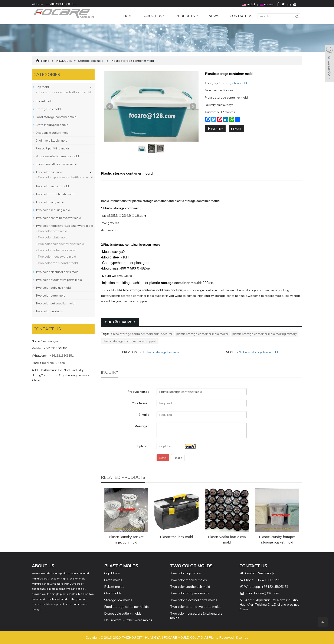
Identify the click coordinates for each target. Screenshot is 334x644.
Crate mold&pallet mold (52, 125)
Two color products (49, 311)
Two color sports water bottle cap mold (65, 177)
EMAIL (236, 129)
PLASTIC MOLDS (121, 566)
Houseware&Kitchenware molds (128, 620)
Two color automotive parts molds (196, 607)
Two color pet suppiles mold (55, 303)
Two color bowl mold (52, 231)
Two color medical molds (189, 580)
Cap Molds (112, 573)
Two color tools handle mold (58, 263)
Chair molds (113, 593)
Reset (178, 458)
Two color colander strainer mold (61, 244)
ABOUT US (155, 16)
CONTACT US (241, 16)
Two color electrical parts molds (194, 600)
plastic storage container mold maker (202, 334)
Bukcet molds (114, 587)
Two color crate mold (50, 295)
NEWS (214, 16)
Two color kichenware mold (57, 250)
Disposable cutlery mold (52, 133)
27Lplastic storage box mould (257, 352)
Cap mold (42, 87)
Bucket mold (44, 101)
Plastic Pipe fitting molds (53, 148)
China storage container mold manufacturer (142, 334)
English (249, 4)
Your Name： (141, 403)
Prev (110, 106)
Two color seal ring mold (53, 210)
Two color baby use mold (53, 288)
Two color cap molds (186, 573)
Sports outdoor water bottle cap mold (64, 92)
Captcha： (143, 446)
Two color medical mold (52, 186)
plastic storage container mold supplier (130, 341)
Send (163, 458)
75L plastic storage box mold (160, 352)
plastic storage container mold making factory (265, 334)
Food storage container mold (56, 117)
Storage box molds (118, 600)
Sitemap (242, 638)
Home (45, 61)
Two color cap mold (49, 172)
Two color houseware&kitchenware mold (64, 226)
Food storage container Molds (126, 607)
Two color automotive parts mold (59, 280)
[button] (164, 16)
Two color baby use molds (190, 593)
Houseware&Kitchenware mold (57, 156)
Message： (142, 426)
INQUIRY (215, 129)
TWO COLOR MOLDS (191, 566)
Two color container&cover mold (58, 218)
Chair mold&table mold (51, 141)
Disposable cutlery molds (123, 613)
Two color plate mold (53, 237)
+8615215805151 (62, 356)
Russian (267, 4)
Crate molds (113, 580)
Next (193, 106)
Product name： (139, 392)
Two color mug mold (50, 202)
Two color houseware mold (57, 257)
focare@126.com (54, 363)
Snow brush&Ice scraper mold (56, 164)
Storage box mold (91, 61)
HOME (128, 16)
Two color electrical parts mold (57, 272)
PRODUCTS (187, 16)
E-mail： (144, 415)
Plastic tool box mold (176, 537)
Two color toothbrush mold (55, 194)
